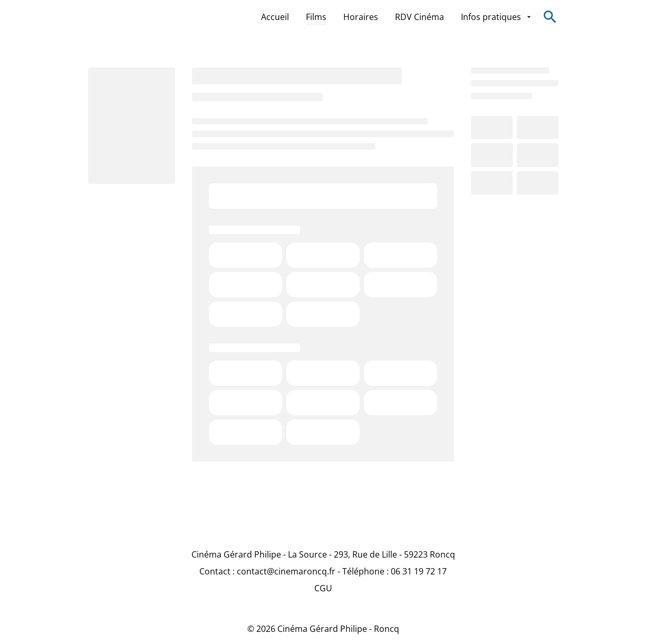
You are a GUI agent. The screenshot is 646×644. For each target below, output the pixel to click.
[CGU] (323, 588)
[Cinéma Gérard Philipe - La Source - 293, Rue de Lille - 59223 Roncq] (323, 554)
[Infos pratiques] (497, 17)
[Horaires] (361, 17)
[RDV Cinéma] (420, 17)
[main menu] (397, 17)
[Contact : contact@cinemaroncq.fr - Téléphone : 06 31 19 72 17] (323, 571)
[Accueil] (275, 17)
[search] (550, 17)
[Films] (316, 17)
